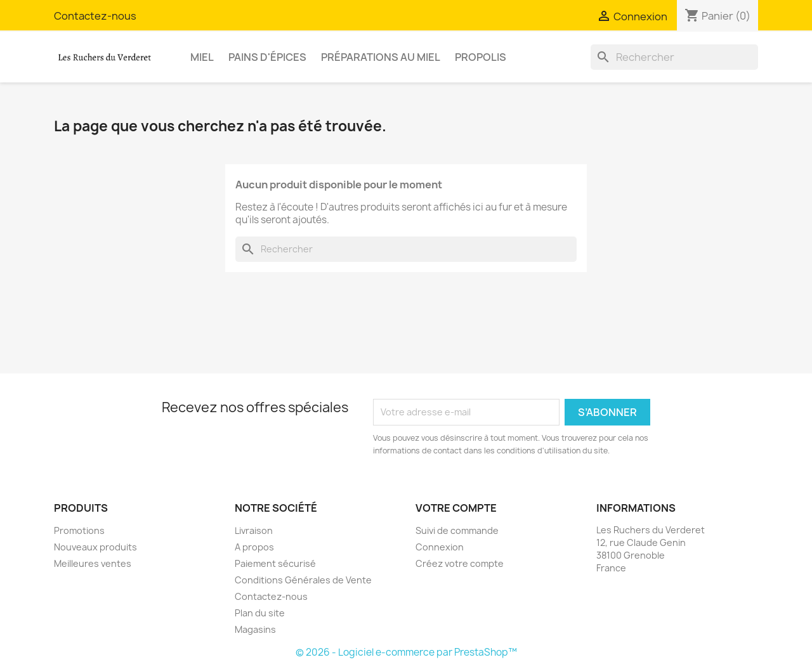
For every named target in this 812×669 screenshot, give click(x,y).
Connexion (440, 547)
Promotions (79, 530)
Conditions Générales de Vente (303, 580)
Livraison (254, 530)
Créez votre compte (460, 563)
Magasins (255, 629)
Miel (202, 57)
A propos (254, 547)
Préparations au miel (381, 57)
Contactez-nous (95, 16)
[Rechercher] (674, 57)
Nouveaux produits (95, 547)
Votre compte (456, 508)
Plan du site (260, 613)
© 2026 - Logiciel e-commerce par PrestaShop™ (406, 652)
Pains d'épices (267, 57)
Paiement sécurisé (275, 563)
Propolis (481, 57)
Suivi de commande (457, 530)
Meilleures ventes (93, 563)
